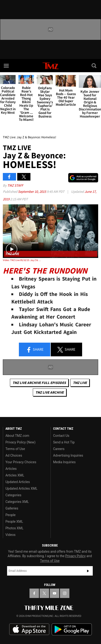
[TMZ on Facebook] (34, 593)
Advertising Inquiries (68, 455)
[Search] (94, 66)
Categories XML (17, 502)
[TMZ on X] (44, 593)
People (11, 515)
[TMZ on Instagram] (65, 593)
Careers (59, 449)
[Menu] (7, 66)
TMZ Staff (15, 185)
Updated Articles (18, 482)
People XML (14, 522)
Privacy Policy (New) (20, 442)
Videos (11, 535)
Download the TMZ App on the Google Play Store (72, 629)
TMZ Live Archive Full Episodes (39, 383)
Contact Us (61, 436)
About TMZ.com (17, 436)
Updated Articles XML (21, 488)
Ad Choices (14, 455)
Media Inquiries (64, 462)
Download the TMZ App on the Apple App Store (29, 629)
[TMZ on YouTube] (55, 593)
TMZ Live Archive (50, 392)
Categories (13, 495)
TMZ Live (80, 383)
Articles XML (15, 475)
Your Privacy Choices (21, 462)
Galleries (12, 508)
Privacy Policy (76, 556)
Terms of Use (15, 449)
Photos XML (14, 528)
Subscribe (88, 571)
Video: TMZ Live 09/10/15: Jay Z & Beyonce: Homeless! (22, 260)
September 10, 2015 (32, 192)
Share (35, 350)
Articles (11, 469)
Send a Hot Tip (64, 442)
